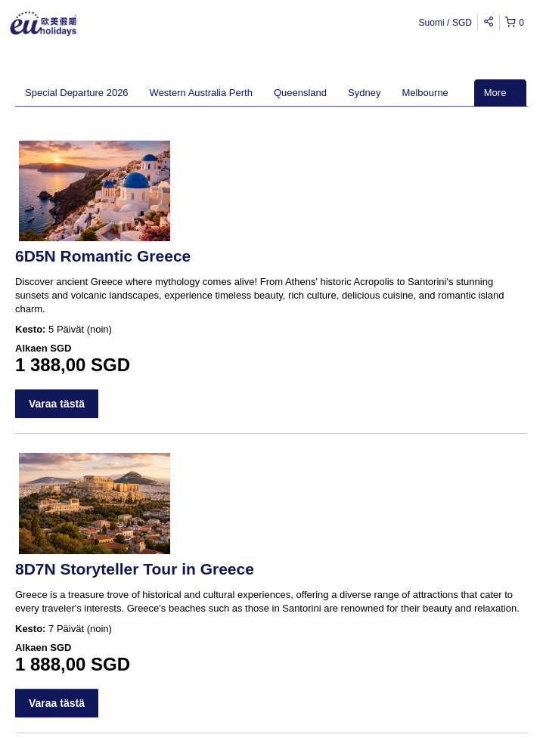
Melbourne (425, 93)
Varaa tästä (57, 404)
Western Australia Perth (201, 93)
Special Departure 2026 (77, 93)
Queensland (300, 93)
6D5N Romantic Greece (103, 256)
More (500, 93)
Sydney (364, 93)
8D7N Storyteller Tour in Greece (135, 569)
